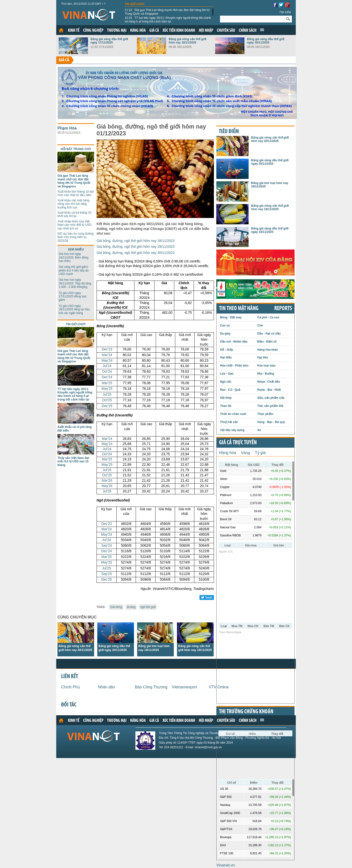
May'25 (107, 389)
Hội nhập (206, 31)
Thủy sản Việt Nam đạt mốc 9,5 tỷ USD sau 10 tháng (73, 461)
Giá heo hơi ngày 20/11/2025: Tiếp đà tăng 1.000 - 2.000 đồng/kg (75, 283)
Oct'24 (107, 371)
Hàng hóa (138, 31)
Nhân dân (106, 687)
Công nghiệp (93, 31)
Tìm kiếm (285, 12)
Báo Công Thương (151, 687)
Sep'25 (106, 574)
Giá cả (154, 31)
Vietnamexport (184, 687)
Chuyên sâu (226, 31)
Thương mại (117, 31)
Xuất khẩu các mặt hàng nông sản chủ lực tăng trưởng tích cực (73, 204)
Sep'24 (106, 545)
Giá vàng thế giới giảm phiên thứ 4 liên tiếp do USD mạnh (74, 270)
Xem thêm (262, 30)
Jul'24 (107, 366)
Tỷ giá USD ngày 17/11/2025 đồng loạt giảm (72, 297)
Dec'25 (107, 406)
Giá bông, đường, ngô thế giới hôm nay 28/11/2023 (136, 241)
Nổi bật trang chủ (76, 149)
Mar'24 (107, 355)
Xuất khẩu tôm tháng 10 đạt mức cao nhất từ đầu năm (76, 193)
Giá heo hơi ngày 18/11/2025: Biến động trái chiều (73, 257)
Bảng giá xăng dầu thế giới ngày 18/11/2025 (266, 41)
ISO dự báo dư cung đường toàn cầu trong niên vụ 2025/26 (76, 237)
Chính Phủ (71, 687)
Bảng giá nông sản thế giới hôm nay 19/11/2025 (270, 207)
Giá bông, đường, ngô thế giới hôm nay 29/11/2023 (136, 247)
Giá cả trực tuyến (238, 443)
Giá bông (116, 607)
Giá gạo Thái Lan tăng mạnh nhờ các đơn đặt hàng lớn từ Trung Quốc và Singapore (167, 12)
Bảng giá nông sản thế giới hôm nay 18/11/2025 (187, 41)
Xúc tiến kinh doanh (179, 31)
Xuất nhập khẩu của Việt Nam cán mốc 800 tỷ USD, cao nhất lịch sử (75, 225)
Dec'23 (107, 349)
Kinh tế (74, 31)
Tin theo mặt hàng (239, 309)
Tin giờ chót (135, 4)
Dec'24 (107, 377)
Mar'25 (107, 383)
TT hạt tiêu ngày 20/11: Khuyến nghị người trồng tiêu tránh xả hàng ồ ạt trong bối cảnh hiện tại (168, 20)
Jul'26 (107, 491)
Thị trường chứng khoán (246, 712)
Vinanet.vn (225, 865)
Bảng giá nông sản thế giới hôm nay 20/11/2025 (270, 139)
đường (131, 607)
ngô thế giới (148, 607)
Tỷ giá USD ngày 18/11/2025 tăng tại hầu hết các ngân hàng (74, 309)
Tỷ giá (260, 453)
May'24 (107, 360)
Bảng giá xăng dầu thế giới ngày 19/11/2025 (270, 230)
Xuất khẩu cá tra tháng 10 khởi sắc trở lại (74, 214)
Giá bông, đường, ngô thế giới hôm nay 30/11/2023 (136, 253)
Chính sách (248, 31)
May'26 (107, 486)
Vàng (245, 453)
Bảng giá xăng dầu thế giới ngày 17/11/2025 (109, 41)
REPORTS (283, 309)
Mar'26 (107, 480)
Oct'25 (107, 400)
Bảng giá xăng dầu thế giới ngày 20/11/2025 (270, 162)
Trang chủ (61, 30)
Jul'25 (107, 394)
